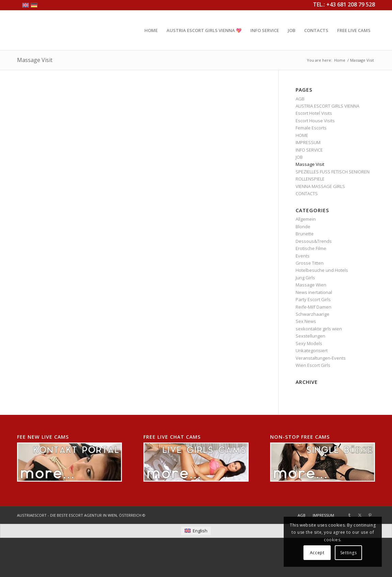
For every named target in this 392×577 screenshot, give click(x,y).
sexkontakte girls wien (319, 329)
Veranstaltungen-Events (321, 358)
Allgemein (306, 219)
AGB (300, 99)
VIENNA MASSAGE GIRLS (320, 186)
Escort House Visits (315, 121)
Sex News (306, 321)
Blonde (303, 227)
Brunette (305, 234)
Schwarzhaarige (312, 314)
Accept (317, 553)
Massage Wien (311, 285)
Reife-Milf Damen (313, 307)
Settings (349, 553)
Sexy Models (309, 343)
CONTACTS (307, 193)
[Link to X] (360, 515)
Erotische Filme (311, 248)
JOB (299, 157)
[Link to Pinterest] (370, 515)
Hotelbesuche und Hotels (322, 270)
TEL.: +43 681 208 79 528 (344, 4)
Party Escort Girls (313, 299)
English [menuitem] (200, 531)
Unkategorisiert (312, 350)
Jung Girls (305, 278)
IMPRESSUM (308, 142)
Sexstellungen (310, 336)
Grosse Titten (310, 263)
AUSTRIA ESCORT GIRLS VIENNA (327, 106)
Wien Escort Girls (313, 365)
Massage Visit (35, 60)
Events (303, 256)
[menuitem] (151, 30)
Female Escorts (311, 128)
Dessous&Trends (314, 241)
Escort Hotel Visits (314, 113)
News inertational (314, 292)
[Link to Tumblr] (349, 515)
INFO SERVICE (309, 150)
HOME (302, 135)
